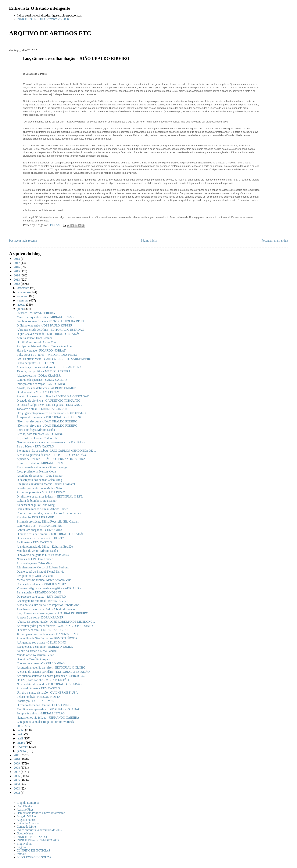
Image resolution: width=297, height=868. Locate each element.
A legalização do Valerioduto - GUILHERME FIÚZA (49, 367)
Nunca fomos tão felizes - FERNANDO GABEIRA (48, 718)
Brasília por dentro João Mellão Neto (39, 488)
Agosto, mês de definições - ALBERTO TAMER (46, 388)
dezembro (24, 288)
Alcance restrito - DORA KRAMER (39, 376)
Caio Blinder (24, 806)
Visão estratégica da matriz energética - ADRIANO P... (50, 588)
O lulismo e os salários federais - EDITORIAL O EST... (50, 496)
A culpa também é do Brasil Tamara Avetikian (45, 346)
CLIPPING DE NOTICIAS (33, 850)
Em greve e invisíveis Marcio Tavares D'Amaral (46, 484)
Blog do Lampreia (28, 803)
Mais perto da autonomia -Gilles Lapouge (42, 467)
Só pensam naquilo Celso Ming (36, 505)
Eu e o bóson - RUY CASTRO (35, 446)
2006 (17, 776)
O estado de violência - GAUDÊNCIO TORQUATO (48, 401)
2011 (17, 755)
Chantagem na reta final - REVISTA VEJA (43, 601)
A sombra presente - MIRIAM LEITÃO (41, 492)
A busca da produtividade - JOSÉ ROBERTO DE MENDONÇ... (56, 622)
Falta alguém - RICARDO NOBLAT (39, 592)
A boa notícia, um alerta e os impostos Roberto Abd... (49, 605)
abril (21, 738)
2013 (17, 280)
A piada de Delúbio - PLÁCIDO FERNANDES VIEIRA (51, 459)
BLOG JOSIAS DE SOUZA (34, 857)
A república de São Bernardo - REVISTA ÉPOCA (47, 638)
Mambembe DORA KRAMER (35, 517)
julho (21, 309)
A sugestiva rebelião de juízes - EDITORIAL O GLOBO (51, 667)
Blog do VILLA (26, 816)
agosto (22, 305)
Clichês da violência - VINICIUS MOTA (42, 584)
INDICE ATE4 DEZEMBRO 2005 (38, 840)
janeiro (22, 751)
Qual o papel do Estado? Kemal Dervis (40, 572)
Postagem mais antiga (275, 241)
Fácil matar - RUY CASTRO (34, 542)
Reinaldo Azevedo (28, 823)
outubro (23, 296)
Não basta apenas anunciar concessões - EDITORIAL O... (52, 442)
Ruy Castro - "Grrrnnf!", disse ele (37, 438)
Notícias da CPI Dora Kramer (35, 559)
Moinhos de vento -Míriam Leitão (37, 551)
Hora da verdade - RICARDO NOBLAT (41, 350)
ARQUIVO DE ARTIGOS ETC (50, 33)
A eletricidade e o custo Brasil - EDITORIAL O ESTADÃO (53, 396)
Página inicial (149, 241)
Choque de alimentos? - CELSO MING (41, 663)
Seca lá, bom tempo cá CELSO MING (40, 434)
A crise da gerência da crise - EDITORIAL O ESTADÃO (51, 455)
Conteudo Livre (26, 827)
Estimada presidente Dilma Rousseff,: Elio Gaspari (48, 522)
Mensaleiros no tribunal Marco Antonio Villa (44, 580)
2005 (17, 780)
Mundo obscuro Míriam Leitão (35, 655)
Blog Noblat (24, 844)
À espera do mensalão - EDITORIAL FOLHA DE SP (49, 417)
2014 (17, 275)
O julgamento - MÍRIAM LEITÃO (38, 392)
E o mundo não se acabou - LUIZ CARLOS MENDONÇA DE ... (56, 451)
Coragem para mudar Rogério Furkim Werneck (45, 722)
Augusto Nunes (26, 820)
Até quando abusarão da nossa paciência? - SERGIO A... (51, 676)
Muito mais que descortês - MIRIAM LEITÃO (45, 317)
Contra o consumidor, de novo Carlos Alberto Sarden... (50, 513)
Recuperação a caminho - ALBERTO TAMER (45, 647)
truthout (21, 854)
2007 (17, 772)
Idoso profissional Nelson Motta (36, 471)
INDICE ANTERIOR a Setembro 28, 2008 (43, 19)
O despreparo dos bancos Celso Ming (39, 480)
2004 (17, 784)
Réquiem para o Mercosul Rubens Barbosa (43, 567)
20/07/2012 (24, 726)
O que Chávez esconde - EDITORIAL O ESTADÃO (49, 334)
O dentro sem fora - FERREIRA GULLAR (43, 630)
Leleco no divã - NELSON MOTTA (39, 697)
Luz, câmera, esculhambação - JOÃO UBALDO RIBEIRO (52, 613)
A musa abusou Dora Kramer (34, 338)
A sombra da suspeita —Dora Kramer (39, 476)
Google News (25, 833)
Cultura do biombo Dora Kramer (37, 501)
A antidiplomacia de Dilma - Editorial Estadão (45, 547)
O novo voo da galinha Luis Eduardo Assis (43, 555)
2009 (17, 763)
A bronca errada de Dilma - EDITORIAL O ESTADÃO (50, 330)
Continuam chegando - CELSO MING (40, 530)
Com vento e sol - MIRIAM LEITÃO (39, 526)
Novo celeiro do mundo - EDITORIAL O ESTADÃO (49, 684)
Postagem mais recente (23, 241)
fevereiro (23, 747)
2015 (17, 271)
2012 (17, 284)
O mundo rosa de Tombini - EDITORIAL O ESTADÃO (51, 534)
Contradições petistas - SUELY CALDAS (42, 380)
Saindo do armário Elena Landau (37, 651)
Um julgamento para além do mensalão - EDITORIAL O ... (53, 413)
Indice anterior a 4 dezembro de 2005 (39, 830)
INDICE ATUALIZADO (32, 837)
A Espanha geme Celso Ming (34, 563)
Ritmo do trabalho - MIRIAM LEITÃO (41, 463)
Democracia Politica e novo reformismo (41, 813)
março (22, 743)
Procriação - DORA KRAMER (36, 701)
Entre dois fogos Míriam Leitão (36, 430)
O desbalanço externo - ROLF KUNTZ (40, 538)
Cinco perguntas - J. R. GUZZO (36, 363)
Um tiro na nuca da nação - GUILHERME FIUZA (47, 693)
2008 (17, 768)
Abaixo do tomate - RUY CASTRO (38, 688)
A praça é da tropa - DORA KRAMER (40, 617)
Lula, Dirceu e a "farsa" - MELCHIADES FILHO (47, 355)
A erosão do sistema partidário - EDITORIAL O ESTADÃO (53, 672)
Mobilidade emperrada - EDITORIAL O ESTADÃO (48, 709)
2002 (17, 793)
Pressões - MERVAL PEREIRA (36, 313)
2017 (17, 263)
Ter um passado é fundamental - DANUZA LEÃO (47, 634)
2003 (17, 788)
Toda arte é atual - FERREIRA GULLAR (42, 409)
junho (21, 730)
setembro (23, 300)
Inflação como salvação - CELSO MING (41, 384)
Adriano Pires (25, 810)
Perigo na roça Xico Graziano (35, 576)
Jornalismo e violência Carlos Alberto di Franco (46, 609)
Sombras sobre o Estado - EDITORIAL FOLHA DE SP (50, 321)
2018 (17, 259)
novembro (24, 292)
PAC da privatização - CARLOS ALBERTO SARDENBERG (54, 359)
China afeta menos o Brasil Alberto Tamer (42, 509)
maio (21, 734)
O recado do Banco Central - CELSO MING (44, 705)
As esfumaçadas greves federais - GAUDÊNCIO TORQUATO (55, 626)
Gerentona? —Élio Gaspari (33, 659)
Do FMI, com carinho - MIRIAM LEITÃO (43, 680)
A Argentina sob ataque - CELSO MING (41, 642)
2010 (17, 759)
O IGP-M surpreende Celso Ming (37, 342)
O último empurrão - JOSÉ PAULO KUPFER (45, 325)
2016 (17, 267)
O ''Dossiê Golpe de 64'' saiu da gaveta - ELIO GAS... (49, 405)
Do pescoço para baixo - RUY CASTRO (41, 597)
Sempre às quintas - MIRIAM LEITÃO (41, 713)
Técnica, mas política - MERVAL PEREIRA (44, 371)
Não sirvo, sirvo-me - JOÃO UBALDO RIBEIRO (47, 421)
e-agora (21, 847)
